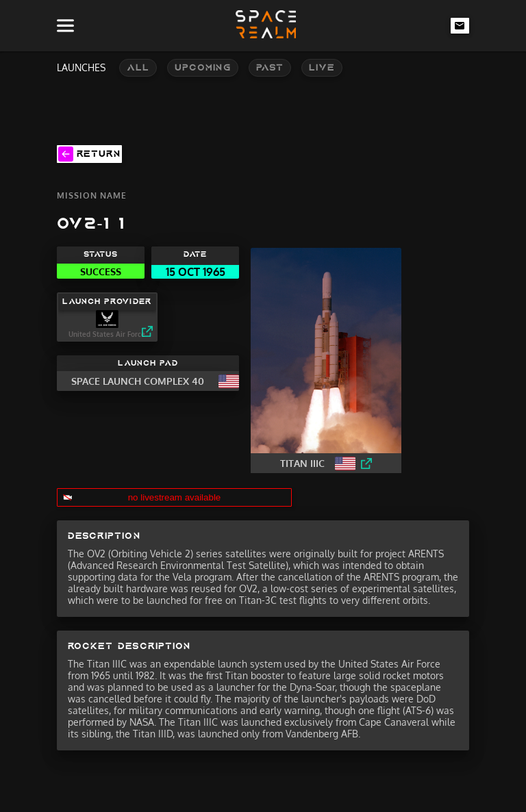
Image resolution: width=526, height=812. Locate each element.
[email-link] (460, 25)
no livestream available (175, 497)
